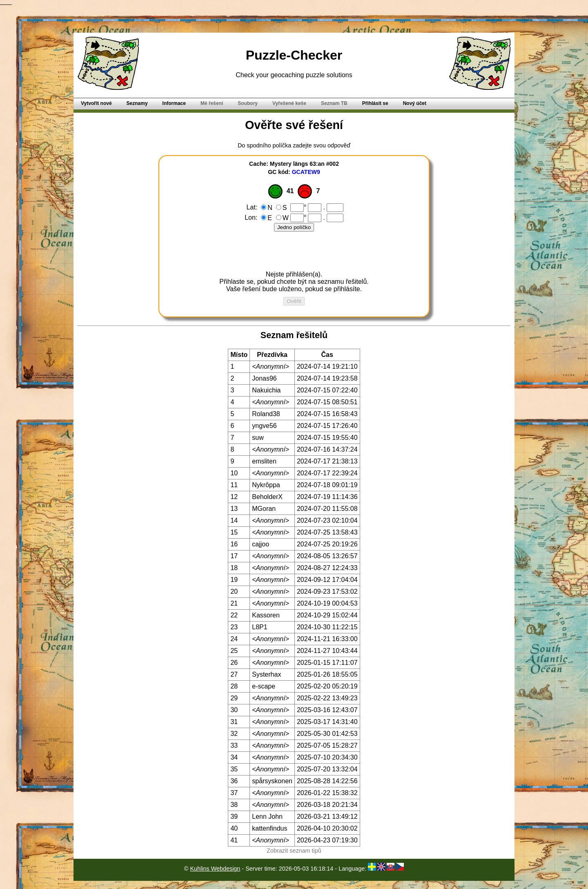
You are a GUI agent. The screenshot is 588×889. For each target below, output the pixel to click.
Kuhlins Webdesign (215, 869)
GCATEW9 (306, 172)
